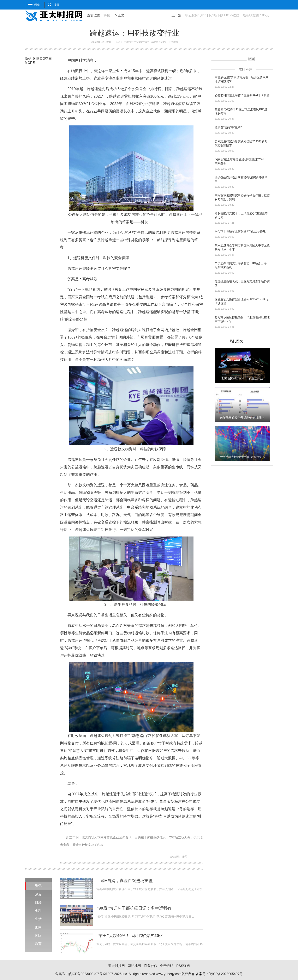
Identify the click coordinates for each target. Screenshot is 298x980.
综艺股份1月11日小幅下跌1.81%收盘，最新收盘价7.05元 (227, 15)
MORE (30, 63)
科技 (107, 15)
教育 (38, 944)
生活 (38, 919)
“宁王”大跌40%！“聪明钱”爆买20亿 (130, 936)
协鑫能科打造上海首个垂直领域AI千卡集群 (242, 95)
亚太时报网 (117, 966)
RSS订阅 (183, 966)
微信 (28, 59)
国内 (38, 927)
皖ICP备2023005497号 (85, 974)
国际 (38, 935)
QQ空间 (46, 59)
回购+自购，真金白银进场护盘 (125, 881)
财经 (38, 902)
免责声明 (167, 966)
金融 (38, 911)
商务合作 (151, 966)
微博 (36, 59)
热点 (38, 894)
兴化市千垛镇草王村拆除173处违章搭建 (240, 231)
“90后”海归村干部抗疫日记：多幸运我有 (134, 908)
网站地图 (134, 966)
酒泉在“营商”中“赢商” (228, 127)
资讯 (38, 886)
